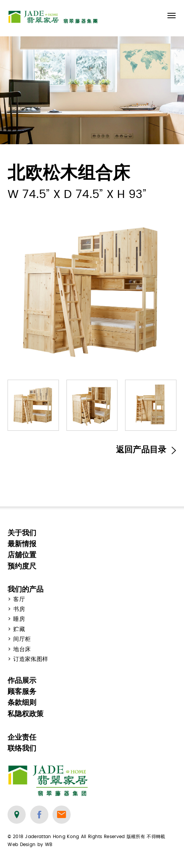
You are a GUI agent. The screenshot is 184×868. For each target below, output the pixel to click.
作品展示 (22, 680)
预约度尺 (22, 566)
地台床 (22, 649)
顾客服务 (22, 691)
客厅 (19, 599)
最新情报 (22, 544)
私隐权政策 (26, 714)
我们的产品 (26, 589)
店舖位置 (22, 555)
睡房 (19, 619)
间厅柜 (22, 639)
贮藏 (19, 629)
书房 (19, 609)
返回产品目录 (146, 450)
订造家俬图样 (31, 659)
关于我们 (22, 533)
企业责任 (22, 737)
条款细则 (22, 702)
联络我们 (22, 748)
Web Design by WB (30, 845)
